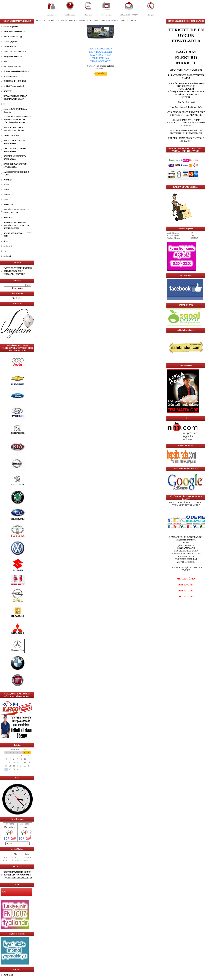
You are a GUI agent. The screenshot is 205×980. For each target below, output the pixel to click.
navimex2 (7, 256)
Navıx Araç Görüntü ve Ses (14, 32)
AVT (4, 892)
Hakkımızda (70, 15)
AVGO (6, 185)
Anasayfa (51, 15)
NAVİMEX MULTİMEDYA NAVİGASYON (15, 158)
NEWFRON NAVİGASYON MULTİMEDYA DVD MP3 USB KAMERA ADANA (16, 225)
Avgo (5, 241)
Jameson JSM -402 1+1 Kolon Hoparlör (15, 110)
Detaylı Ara (18, 288)
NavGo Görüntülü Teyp (13, 36)
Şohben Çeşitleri (10, 42)
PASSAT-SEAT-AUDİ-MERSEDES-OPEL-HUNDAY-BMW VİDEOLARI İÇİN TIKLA (18, 271)
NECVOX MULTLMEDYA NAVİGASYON (15, 142)
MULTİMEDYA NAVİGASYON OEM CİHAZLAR (16, 211)
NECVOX (8, 91)
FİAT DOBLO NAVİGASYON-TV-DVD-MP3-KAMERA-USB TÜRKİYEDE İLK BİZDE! (18, 120)
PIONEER (8, 180)
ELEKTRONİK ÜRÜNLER (15, 81)
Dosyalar (88, 15)
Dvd (5, 61)
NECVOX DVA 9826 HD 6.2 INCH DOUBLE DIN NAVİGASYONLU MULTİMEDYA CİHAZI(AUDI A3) (18, 875)
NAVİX (7, 190)
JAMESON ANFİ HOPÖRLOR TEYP (16, 173)
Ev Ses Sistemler (10, 46)
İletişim (151, 15)
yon (5, 251)
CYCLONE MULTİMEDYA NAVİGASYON (15, 150)
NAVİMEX (8, 217)
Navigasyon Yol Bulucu (13, 56)
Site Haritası (18, 298)
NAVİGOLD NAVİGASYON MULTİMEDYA (15, 165)
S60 (5, 104)
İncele (101, 73)
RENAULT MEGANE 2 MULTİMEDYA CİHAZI (14, 129)
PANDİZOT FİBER (11, 135)
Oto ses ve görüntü (11, 27)
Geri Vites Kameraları (12, 66)
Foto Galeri (106, 15)
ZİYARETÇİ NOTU (129, 15)
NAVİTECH (8, 195)
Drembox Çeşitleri (11, 76)
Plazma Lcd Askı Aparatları (15, 51)
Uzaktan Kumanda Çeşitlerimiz (16, 71)
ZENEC (7, 200)
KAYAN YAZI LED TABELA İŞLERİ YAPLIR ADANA (15, 98)
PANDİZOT (8, 205)
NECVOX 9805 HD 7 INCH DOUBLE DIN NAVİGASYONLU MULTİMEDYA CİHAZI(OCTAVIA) (100, 55)
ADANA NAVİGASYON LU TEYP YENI (18, 235)
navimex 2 (8, 246)
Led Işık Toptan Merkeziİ (14, 86)
